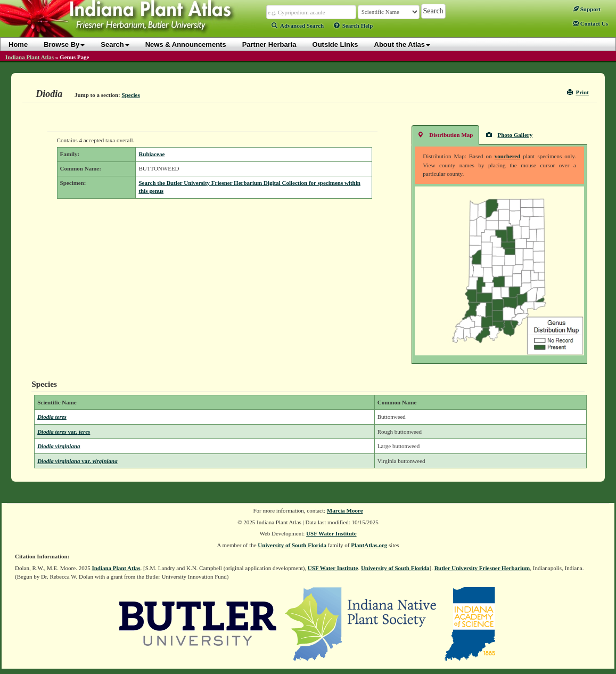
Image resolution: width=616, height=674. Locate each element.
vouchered (508, 156)
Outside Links (335, 44)
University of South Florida (292, 545)
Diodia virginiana (59, 446)
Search (115, 44)
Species (131, 95)
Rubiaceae (151, 154)
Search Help (354, 26)
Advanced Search (298, 26)
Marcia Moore (345, 510)
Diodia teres (52, 417)
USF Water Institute (331, 533)
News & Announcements (186, 44)
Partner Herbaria (269, 44)
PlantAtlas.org (369, 545)
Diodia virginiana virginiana (77, 461)
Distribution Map (445, 135)
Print (578, 92)
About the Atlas (403, 44)
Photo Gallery (510, 135)
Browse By (64, 44)
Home (18, 44)
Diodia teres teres (64, 432)
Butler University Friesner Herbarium (482, 568)
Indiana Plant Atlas (30, 57)
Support (587, 9)
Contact (590, 23)
